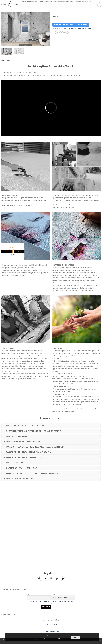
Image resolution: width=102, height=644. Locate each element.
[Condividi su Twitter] (58, 33)
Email (28, 594)
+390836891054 (51, 625)
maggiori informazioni (63, 638)
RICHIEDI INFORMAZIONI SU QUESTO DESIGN (72, 25)
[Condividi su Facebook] (54, 33)
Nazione (54, 594)
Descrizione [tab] (6, 61)
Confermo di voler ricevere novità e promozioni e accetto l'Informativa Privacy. (52, 602)
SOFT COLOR (78, 28)
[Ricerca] (100, 6)
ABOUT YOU (62, 28)
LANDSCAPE (63, 14)
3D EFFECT (70, 28)
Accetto (76, 638)
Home (55, 14)
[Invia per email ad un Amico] (62, 33)
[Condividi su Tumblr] (69, 33)
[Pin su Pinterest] (65, 33)
